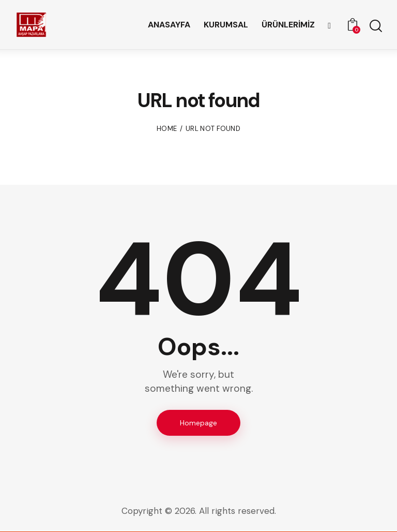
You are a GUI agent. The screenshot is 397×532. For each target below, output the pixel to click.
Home (167, 129)
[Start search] (375, 26)
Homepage (198, 423)
